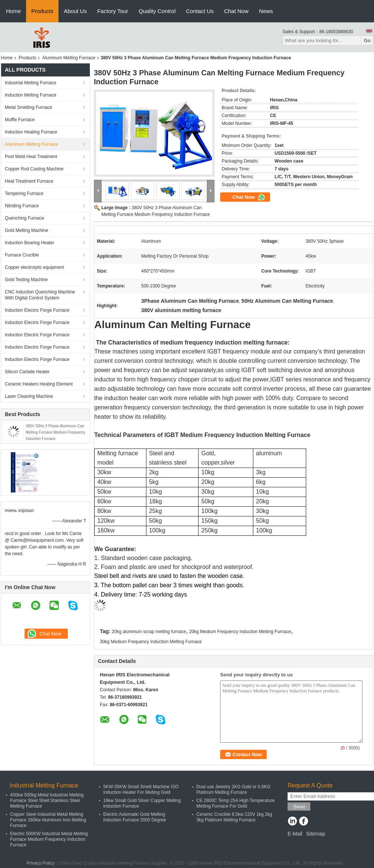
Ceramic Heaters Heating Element (39, 384)
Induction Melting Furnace (31, 95)
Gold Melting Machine (26, 230)
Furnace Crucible (22, 255)
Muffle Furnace (20, 120)
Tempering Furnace (24, 194)
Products (42, 11)
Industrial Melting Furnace (31, 83)
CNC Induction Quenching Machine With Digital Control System (40, 295)
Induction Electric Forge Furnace (37, 310)
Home (13, 11)
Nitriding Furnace (22, 206)
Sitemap (315, 834)
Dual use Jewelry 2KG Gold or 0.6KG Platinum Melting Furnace (233, 790)
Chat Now (236, 11)
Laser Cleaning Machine (29, 396)
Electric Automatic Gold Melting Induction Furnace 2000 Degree (135, 817)
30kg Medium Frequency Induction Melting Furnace (151, 642)
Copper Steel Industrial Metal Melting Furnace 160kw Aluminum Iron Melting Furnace (48, 820)
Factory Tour (113, 11)
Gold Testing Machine (26, 280)
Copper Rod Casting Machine (34, 169)
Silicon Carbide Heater (27, 372)
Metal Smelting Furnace (28, 107)
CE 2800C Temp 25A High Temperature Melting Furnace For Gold (235, 803)
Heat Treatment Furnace (29, 181)
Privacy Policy (40, 863)
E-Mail (295, 834)
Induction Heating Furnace (31, 132)
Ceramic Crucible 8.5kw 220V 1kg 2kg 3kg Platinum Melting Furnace (234, 817)
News (266, 11)
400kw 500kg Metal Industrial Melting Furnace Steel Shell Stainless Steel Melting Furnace (47, 801)
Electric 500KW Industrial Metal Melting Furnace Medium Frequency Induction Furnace (49, 839)
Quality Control (157, 11)
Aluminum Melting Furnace (69, 58)
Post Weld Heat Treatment (31, 157)
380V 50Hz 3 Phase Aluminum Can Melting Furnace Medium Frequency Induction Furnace (56, 432)
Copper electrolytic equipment (34, 267)
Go (367, 40)
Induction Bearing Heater (30, 243)
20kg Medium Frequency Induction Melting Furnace (240, 632)
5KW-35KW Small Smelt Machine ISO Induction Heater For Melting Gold (141, 790)
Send (299, 807)
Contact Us (200, 11)
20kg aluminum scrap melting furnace (149, 632)
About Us (75, 11)
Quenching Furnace (24, 218)
